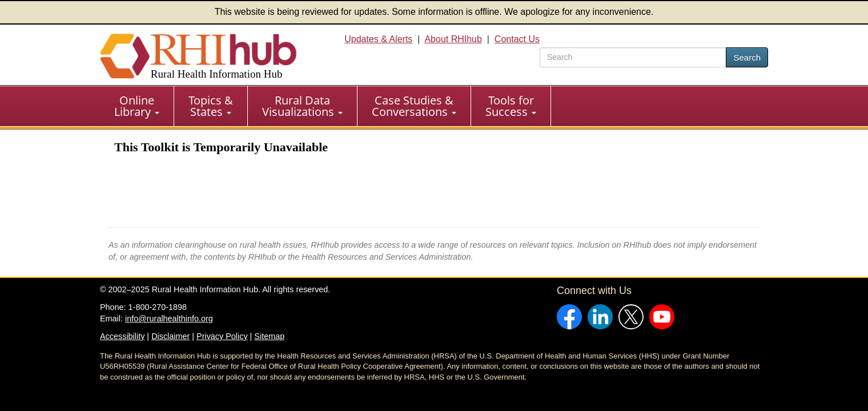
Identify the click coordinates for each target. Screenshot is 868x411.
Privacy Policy (222, 336)
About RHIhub (453, 39)
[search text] (633, 57)
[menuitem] (137, 106)
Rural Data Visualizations (302, 106)
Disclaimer (170, 336)
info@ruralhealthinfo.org (169, 319)
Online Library (137, 106)
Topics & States (211, 106)
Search (747, 57)
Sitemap (269, 336)
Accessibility (122, 336)
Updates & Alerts (378, 39)
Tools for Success (511, 106)
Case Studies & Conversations (414, 106)
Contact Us (517, 39)
